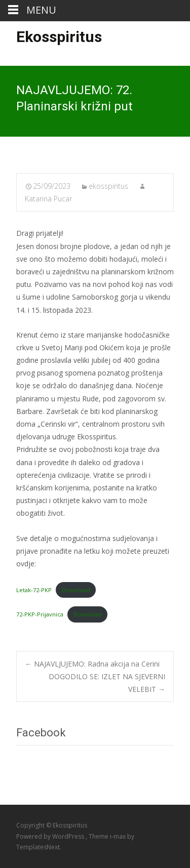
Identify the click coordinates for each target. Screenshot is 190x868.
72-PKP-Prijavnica (40, 614)
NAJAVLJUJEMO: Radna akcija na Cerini (92, 664)
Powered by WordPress (51, 836)
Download (76, 590)
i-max (119, 836)
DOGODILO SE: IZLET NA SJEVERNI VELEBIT (107, 683)
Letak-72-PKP (34, 590)
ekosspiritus (108, 186)
